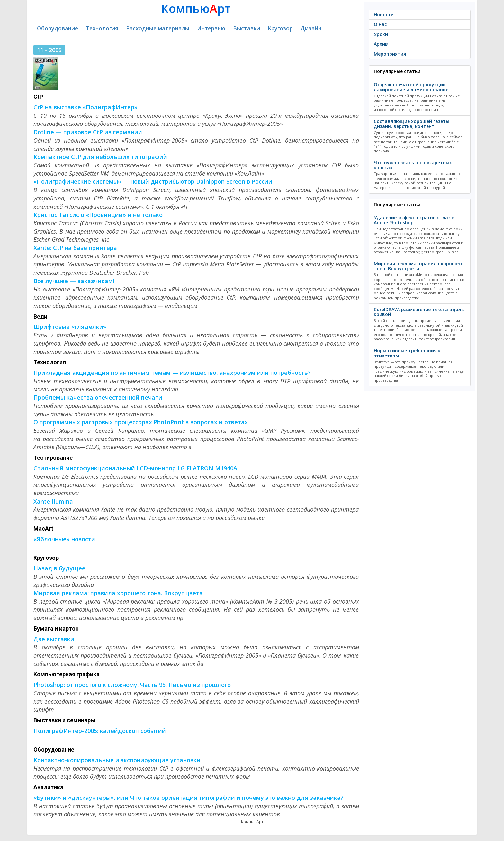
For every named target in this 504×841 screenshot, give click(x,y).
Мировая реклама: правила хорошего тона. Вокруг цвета (118, 593)
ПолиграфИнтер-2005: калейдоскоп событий (100, 731)
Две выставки (54, 639)
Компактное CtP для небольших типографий (100, 157)
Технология (102, 28)
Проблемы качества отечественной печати (98, 397)
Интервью (211, 28)
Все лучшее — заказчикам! (74, 281)
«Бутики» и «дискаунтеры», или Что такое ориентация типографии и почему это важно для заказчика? (189, 798)
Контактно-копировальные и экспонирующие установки (117, 760)
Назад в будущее (59, 568)
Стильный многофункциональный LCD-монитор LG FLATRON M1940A (135, 468)
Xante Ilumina (53, 501)
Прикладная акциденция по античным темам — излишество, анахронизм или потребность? (172, 373)
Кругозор (280, 28)
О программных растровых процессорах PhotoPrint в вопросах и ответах (141, 422)
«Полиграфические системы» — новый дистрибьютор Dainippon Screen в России (153, 181)
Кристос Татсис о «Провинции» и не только (98, 215)
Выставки (247, 28)
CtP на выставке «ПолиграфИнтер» (85, 107)
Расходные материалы (158, 28)
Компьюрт (196, 9)
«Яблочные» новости (64, 539)
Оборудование (58, 28)
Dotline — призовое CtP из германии (88, 132)
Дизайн (311, 28)
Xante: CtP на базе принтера (75, 248)
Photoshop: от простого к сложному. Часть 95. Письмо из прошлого (132, 685)
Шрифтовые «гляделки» (70, 327)
